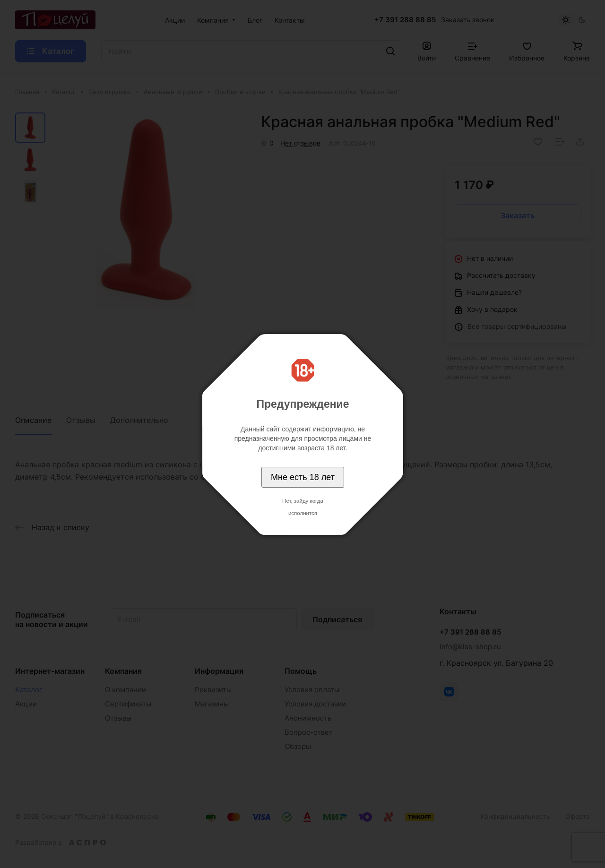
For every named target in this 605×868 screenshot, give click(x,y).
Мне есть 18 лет (303, 477)
